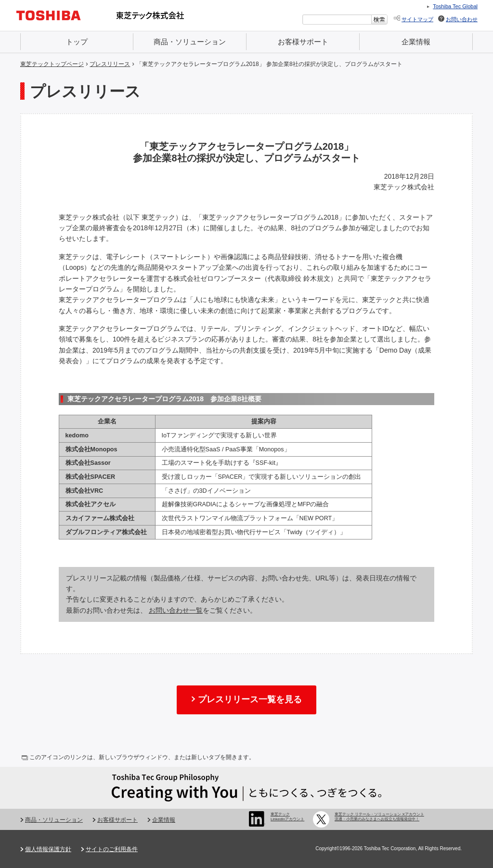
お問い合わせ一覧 (176, 610)
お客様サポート (303, 42)
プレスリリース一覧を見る (250, 699)
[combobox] (337, 20)
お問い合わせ (462, 19)
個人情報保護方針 (48, 849)
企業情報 (416, 42)
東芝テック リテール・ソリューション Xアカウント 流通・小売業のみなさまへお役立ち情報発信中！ (379, 817)
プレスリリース (110, 64)
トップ (77, 42)
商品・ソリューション (190, 42)
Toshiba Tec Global (455, 6)
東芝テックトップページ (52, 64)
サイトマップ (417, 19)
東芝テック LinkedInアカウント (287, 817)
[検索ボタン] (380, 20)
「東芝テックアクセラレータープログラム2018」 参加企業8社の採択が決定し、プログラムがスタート (269, 64)
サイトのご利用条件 (112, 849)
